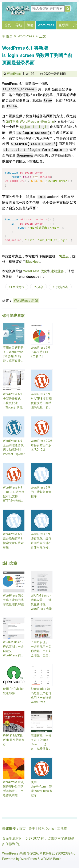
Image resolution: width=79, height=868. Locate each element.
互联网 (64, 25)
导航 (19, 25)
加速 (30, 25)
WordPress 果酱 (14, 853)
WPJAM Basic (51, 859)
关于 (32, 829)
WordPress (46, 25)
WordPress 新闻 (26, 301)
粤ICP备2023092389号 (57, 853)
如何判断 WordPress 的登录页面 (30, 122)
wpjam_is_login (34, 127)
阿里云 (64, 256)
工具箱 (62, 829)
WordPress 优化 (35, 271)
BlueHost (33, 262)
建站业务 (57, 271)
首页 (8, 25)
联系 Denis (46, 829)
